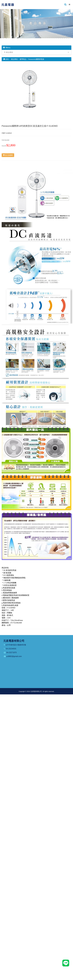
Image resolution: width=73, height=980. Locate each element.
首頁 (6, 59)
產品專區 (10, 52)
